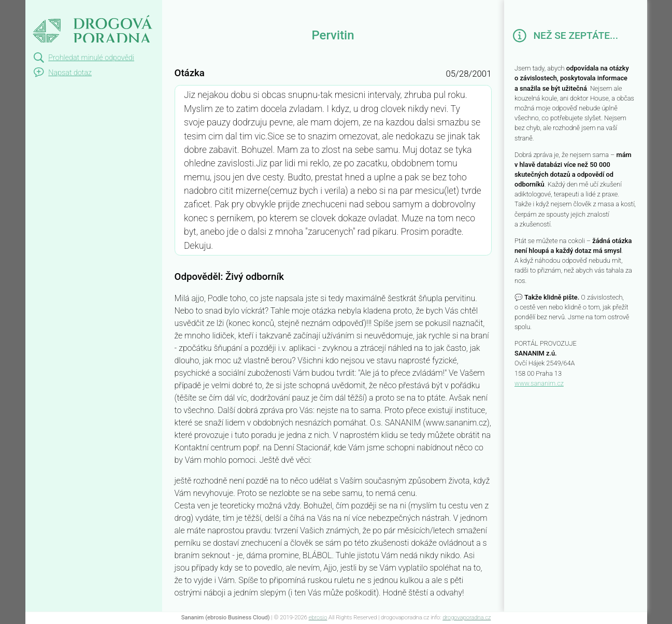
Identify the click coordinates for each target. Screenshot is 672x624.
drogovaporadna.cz (467, 618)
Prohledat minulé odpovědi (91, 58)
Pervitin (47, 9)
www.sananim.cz (539, 383)
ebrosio (318, 618)
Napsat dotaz (70, 73)
